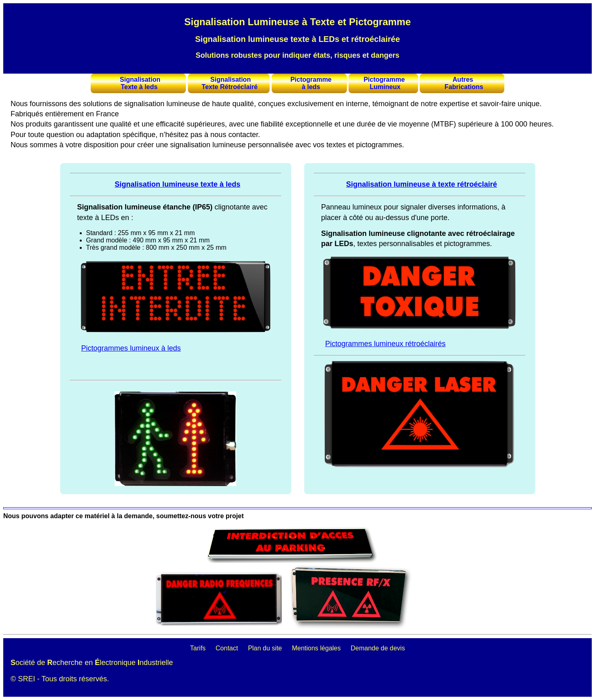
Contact (227, 648)
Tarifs (198, 648)
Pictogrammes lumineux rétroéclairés (386, 344)
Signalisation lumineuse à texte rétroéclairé (422, 184)
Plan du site (265, 648)
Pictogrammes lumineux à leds (131, 348)
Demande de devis (378, 648)
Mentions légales (316, 648)
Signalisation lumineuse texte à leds (178, 184)
